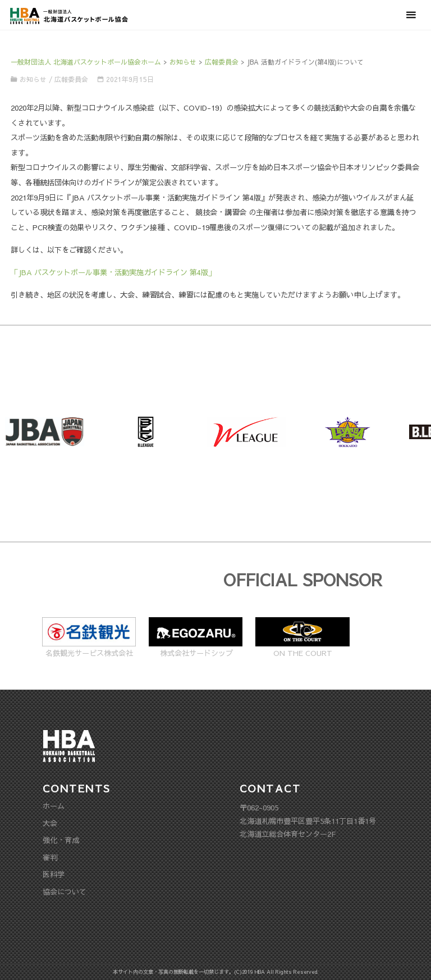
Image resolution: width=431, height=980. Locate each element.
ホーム (54, 806)
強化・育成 (61, 840)
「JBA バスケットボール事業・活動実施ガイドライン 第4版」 (113, 272)
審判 (50, 857)
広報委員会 (71, 79)
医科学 (54, 874)
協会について (65, 892)
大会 (50, 823)
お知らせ (33, 79)
